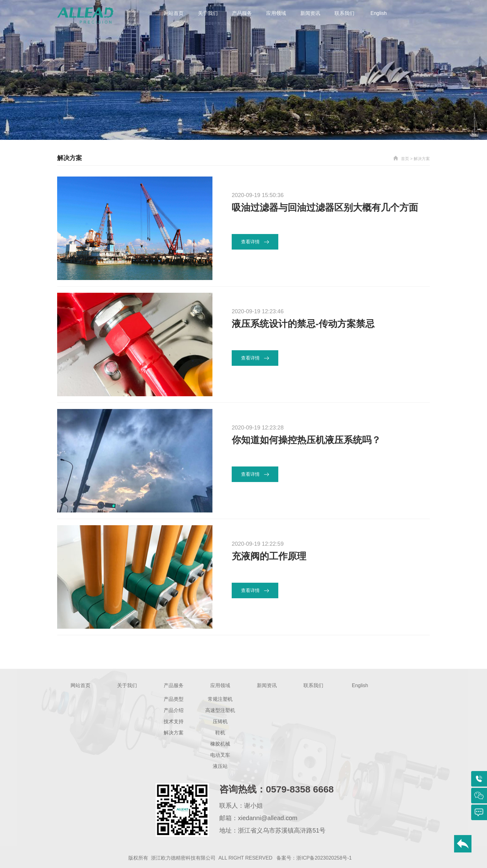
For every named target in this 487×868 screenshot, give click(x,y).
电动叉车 (220, 755)
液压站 (220, 766)
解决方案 (422, 159)
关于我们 (208, 13)
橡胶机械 (220, 744)
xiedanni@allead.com (268, 818)
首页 (405, 159)
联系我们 (344, 13)
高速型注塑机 (220, 710)
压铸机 (220, 721)
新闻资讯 (310, 13)
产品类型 (174, 699)
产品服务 (242, 13)
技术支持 (174, 721)
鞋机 (220, 733)
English (379, 13)
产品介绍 (174, 710)
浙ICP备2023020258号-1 (324, 858)
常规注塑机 (220, 699)
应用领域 (276, 13)
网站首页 (174, 13)
